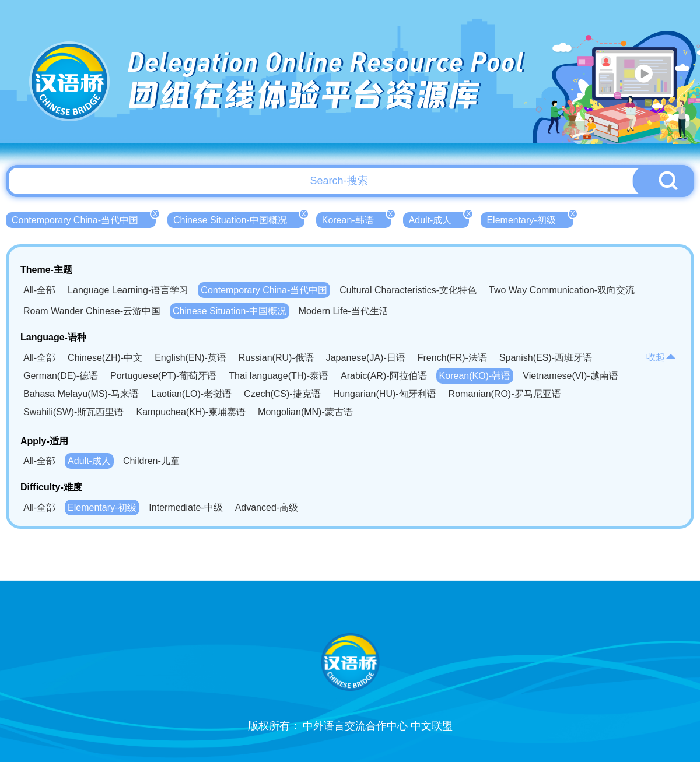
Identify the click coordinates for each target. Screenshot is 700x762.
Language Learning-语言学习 (128, 290)
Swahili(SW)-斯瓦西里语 (73, 412)
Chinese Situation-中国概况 (239, 219)
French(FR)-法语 (452, 358)
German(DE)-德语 (61, 376)
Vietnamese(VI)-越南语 (570, 376)
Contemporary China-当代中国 (84, 219)
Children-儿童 (151, 461)
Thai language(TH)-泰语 (279, 376)
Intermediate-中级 (185, 508)
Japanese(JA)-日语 (366, 358)
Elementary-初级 (530, 219)
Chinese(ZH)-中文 (105, 358)
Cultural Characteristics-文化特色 (408, 290)
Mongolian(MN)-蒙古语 (305, 412)
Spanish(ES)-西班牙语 (546, 358)
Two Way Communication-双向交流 (562, 290)
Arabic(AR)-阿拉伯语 (384, 376)
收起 (661, 357)
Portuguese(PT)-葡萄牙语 (163, 376)
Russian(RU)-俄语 (276, 358)
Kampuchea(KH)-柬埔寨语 (191, 412)
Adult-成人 (439, 219)
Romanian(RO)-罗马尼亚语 (505, 394)
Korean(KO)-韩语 (475, 376)
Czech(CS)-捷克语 (282, 394)
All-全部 (39, 290)
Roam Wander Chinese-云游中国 (92, 311)
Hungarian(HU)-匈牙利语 (385, 394)
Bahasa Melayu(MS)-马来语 (81, 394)
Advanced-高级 (267, 508)
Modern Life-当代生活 (344, 311)
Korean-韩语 (357, 219)
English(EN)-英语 (190, 358)
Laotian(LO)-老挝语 (191, 394)
